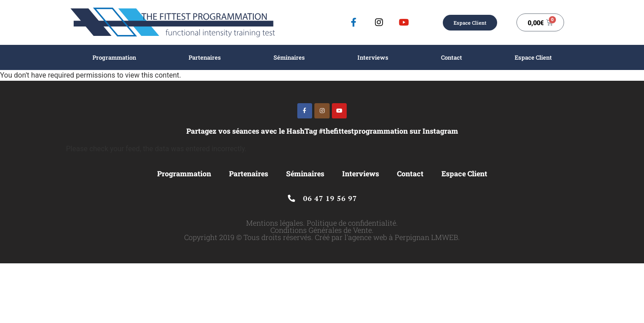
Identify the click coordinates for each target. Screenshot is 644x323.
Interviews (373, 57)
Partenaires (205, 57)
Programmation (114, 57)
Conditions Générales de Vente (321, 230)
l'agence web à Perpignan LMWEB (401, 237)
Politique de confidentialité (351, 223)
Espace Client (533, 57)
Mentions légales (275, 223)
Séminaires (289, 57)
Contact (452, 57)
